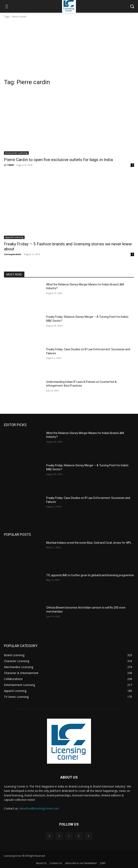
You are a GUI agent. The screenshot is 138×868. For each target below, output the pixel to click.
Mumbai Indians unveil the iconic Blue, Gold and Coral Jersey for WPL (89, 543)
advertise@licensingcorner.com (39, 808)
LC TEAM (9, 165)
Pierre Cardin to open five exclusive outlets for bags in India (58, 160)
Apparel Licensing (14, 237)
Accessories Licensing (16, 153)
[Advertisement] (69, 48)
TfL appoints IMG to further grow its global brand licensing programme (90, 575)
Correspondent (13, 254)
